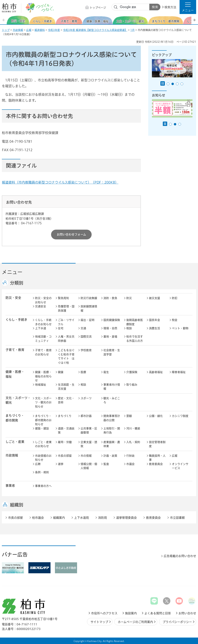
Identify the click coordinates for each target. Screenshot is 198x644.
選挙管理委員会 (126, 518)
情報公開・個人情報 (89, 466)
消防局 (103, 518)
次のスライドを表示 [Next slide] (194, 20)
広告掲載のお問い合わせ (180, 556)
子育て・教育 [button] (15, 350)
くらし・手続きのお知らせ (43, 322)
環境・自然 (110, 328)
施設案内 (131, 613)
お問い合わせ (187, 613)
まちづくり (65, 416)
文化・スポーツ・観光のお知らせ (43, 402)
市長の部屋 (65, 456)
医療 (83, 372)
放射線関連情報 (89, 308)
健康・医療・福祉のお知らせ (43, 376)
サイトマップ (99, 622)
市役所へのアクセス (104, 613)
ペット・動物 (180, 328)
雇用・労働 (65, 442)
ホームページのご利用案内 (135, 622)
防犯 (175, 298)
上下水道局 (81, 518)
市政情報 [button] (12, 455)
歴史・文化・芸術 (66, 400)
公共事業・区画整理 (89, 431)
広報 (29, 30)
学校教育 (86, 350)
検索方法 (170, 7)
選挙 (61, 464)
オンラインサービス (180, 466)
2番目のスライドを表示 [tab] (173, 84)
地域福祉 (41, 385)
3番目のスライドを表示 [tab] (177, 84)
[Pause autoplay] (163, 83)
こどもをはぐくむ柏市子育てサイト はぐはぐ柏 (66, 356)
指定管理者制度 (157, 444)
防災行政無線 (89, 298)
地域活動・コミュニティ (43, 339)
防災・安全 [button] (13, 298)
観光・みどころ (112, 400)
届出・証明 (87, 320)
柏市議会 (38, 518)
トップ (6, 30)
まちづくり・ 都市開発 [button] (15, 418)
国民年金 (154, 320)
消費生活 (154, 328)
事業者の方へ (43, 486)
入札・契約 (133, 442)
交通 (83, 328)
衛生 (106, 372)
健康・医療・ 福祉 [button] (15, 374)
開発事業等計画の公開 (112, 418)
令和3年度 (54, 30)
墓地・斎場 (110, 337)
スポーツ (86, 398)
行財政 (130, 456)
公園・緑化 (156, 416)
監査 (106, 464)
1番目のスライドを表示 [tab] (168, 84)
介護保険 (132, 372)
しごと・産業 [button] (15, 442)
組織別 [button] (17, 505)
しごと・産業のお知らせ (43, 444)
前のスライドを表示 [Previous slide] (4, 20)
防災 (129, 298)
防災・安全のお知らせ (43, 300)
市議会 (130, 464)
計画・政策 (110, 456)
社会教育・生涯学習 (112, 352)
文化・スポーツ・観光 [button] (18, 400)
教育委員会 (156, 464)
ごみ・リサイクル (66, 322)
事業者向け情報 (112, 387)
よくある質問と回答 (158, 613)
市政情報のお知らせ (43, 458)
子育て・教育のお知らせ (43, 352)
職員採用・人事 (157, 458)
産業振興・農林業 (112, 444)
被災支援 (154, 298)
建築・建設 (42, 428)
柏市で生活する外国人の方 (135, 339)
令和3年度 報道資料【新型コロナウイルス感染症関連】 (95, 30)
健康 (61, 372)
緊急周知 (63, 298)
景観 (129, 416)
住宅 (61, 328)
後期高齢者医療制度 (135, 322)
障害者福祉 (179, 372)
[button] (188, 7)
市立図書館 (177, 518)
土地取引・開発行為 (112, 431)
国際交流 (86, 337)
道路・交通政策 (66, 431)
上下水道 (41, 328)
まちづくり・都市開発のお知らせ (43, 420)
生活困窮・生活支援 (66, 387)
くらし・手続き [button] (16, 320)
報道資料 (40, 30)
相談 (129, 328)
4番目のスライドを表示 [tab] (182, 84)
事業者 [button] (10, 486)
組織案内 (59, 518)
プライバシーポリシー (177, 622)
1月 (132, 30)
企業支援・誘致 (89, 444)
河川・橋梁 (133, 428)
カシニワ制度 (180, 416)
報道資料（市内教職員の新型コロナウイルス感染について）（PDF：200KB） (60, 182)
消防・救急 (110, 298)
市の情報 (86, 456)
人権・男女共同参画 (66, 339)
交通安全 (41, 306)
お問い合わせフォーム (71, 234)
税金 (175, 320)
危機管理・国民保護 (66, 308)
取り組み (132, 385)
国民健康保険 (112, 320)
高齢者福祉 (156, 372)
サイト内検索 (116, 7)
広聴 (38, 464)
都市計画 (86, 416)
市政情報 (18, 30)
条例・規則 (42, 472)
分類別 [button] (17, 283)
